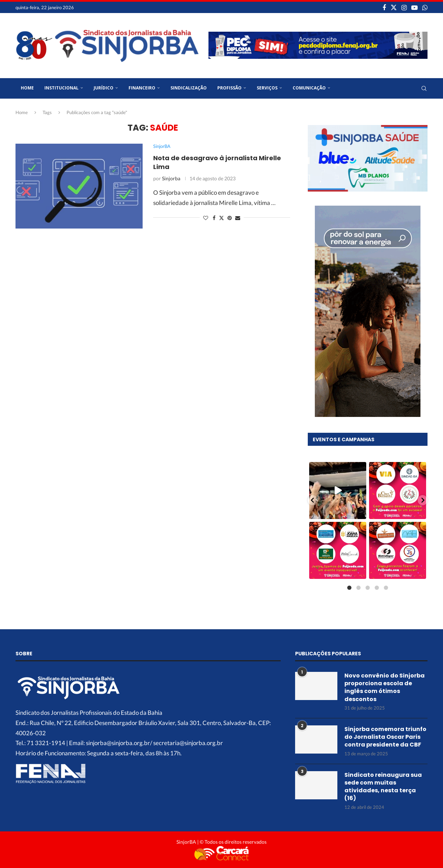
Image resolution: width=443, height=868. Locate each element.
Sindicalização (189, 88)
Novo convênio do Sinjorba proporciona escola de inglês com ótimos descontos (385, 687)
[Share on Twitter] (221, 218)
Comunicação (309, 88)
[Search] (424, 88)
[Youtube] (414, 7)
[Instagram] (404, 7)
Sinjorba (171, 178)
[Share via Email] (238, 218)
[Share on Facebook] (214, 218)
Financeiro (142, 88)
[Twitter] (394, 7)
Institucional (61, 88)
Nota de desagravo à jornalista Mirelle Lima (217, 162)
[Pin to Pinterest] (230, 218)
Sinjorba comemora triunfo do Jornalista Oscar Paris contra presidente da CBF (385, 736)
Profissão (229, 88)
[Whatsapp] (425, 7)
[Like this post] (206, 218)
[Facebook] (384, 7)
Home (27, 88)
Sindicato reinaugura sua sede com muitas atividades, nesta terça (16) (383, 786)
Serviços (267, 88)
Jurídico (104, 88)
